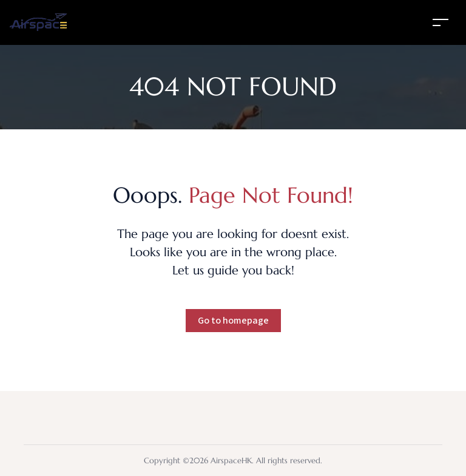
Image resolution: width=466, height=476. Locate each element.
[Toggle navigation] (441, 22)
